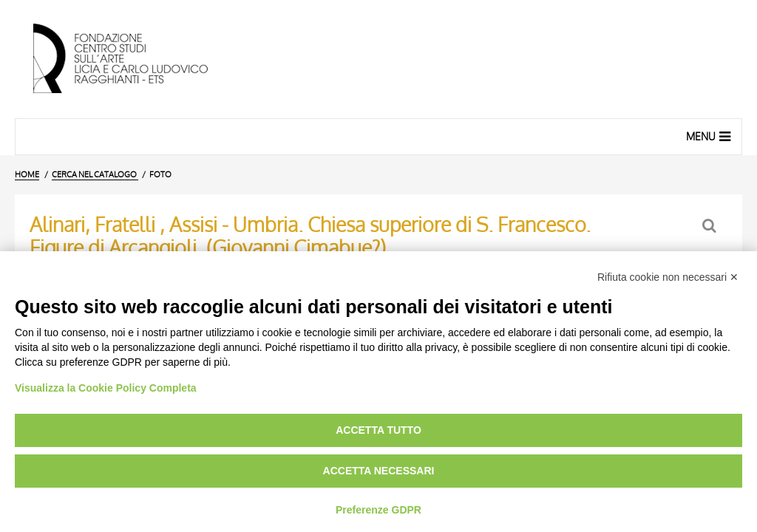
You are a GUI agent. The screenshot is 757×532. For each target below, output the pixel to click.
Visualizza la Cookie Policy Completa (106, 388)
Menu (710, 136)
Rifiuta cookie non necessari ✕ (668, 277)
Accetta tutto (378, 430)
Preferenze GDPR (378, 510)
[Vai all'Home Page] (133, 59)
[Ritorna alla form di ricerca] (711, 226)
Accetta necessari (379, 471)
